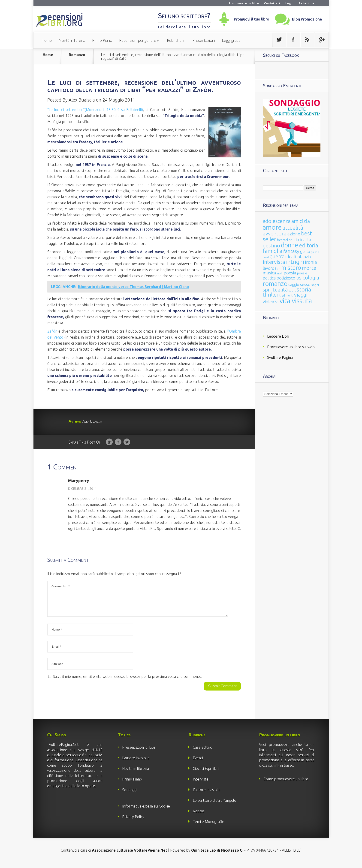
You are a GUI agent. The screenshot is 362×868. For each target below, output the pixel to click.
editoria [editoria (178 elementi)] (309, 245)
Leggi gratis (231, 40)
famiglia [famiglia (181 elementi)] (273, 251)
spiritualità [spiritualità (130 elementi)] (275, 290)
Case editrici (203, 753)
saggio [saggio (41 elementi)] (294, 284)
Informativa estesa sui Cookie (146, 812)
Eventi (198, 763)
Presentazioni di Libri (139, 753)
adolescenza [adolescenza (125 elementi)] (277, 221)
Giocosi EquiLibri (206, 774)
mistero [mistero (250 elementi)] (291, 268)
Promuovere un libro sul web (291, 347)
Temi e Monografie (208, 827)
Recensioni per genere (138, 40)
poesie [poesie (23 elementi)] (302, 273)
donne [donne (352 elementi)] (290, 245)
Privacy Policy (133, 822)
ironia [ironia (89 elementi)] (311, 262)
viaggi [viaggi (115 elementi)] (301, 295)
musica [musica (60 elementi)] (269, 273)
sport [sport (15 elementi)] (292, 290)
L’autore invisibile (136, 763)
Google (109, 442)
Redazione (306, 3)
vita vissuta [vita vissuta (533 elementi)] (296, 301)
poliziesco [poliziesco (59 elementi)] (286, 278)
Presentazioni (204, 40)
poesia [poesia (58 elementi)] (290, 273)
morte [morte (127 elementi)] (309, 268)
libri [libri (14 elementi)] (278, 269)
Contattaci (272, 3)
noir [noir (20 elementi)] (280, 273)
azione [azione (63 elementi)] (294, 234)
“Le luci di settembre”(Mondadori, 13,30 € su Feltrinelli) (95, 110)
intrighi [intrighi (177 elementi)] (295, 262)
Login (289, 3)
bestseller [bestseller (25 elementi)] (284, 240)
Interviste (201, 785)
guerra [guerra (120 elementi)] (277, 256)
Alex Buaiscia (82, 100)
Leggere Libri (278, 336)
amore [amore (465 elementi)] (272, 227)
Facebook (118, 442)
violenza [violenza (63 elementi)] (271, 302)
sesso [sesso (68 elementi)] (305, 284)
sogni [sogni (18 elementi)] (315, 285)
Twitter (127, 442)
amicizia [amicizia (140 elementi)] (301, 221)
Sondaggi (130, 795)
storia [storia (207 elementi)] (304, 289)
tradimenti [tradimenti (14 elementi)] (286, 296)
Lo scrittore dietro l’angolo (214, 806)
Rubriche (174, 40)
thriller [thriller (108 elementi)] (271, 295)
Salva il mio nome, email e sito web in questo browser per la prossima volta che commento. (128, 682)
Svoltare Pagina (280, 357)
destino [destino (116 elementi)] (271, 245)
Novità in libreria (72, 40)
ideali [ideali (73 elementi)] (291, 257)
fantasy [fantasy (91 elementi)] (291, 251)
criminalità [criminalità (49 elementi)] (302, 240)
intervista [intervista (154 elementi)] (274, 262)
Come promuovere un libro (286, 784)
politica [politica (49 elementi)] (269, 278)
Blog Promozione (307, 19)
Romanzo (77, 55)
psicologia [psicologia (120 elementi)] (308, 278)
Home (47, 40)
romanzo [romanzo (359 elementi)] (275, 284)
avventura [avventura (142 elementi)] (275, 233)
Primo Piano (102, 40)
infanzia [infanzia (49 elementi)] (304, 257)
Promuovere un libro (244, 3)
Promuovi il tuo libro (252, 19)
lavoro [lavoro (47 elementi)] (268, 268)
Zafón (52, 331)
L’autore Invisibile (207, 795)
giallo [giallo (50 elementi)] (305, 251)
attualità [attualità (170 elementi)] (293, 228)
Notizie (198, 817)
